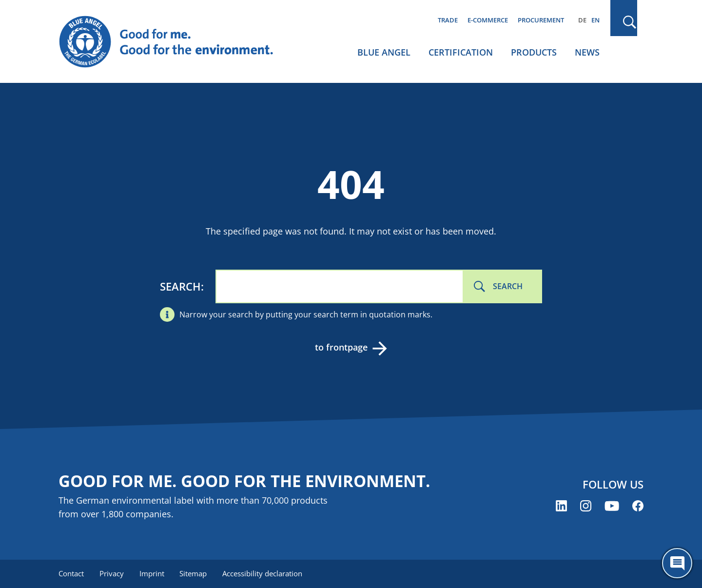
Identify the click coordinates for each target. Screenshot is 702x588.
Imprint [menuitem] (152, 573)
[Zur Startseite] (175, 42)
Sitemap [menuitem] (194, 573)
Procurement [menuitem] (541, 20)
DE (582, 20)
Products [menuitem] (534, 52)
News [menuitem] (587, 52)
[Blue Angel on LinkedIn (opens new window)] (561, 506)
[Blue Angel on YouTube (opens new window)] (612, 506)
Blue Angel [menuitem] (384, 52)
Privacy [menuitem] (112, 573)
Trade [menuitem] (448, 20)
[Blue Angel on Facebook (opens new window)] (638, 506)
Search (180, 286)
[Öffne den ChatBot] (677, 563)
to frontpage (341, 347)
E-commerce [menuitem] (488, 20)
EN (595, 20)
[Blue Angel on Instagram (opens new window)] (586, 506)
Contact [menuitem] (71, 573)
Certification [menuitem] (461, 52)
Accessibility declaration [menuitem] (263, 573)
